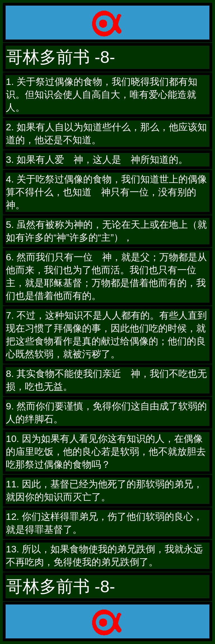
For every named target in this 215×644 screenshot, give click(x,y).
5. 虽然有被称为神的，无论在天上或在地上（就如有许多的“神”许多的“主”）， (106, 231)
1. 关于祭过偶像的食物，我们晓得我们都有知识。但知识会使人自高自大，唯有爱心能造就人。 (102, 94)
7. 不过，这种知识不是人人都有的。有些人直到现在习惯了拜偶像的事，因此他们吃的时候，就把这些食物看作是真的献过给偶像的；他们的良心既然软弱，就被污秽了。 (106, 335)
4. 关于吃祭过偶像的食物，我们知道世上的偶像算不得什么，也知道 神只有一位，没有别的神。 (106, 192)
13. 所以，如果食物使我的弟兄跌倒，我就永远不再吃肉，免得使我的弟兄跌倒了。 (104, 555)
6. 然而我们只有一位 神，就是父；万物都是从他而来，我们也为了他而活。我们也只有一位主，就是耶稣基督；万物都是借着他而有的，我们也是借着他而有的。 (106, 276)
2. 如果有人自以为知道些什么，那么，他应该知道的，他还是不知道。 (106, 133)
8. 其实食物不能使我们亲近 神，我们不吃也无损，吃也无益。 (106, 380)
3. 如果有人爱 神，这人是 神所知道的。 (97, 159)
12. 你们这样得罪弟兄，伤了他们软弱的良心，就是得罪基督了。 (104, 523)
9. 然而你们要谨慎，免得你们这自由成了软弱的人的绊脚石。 (106, 413)
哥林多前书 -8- (60, 57)
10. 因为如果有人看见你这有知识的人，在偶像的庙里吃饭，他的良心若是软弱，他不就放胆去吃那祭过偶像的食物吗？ (106, 451)
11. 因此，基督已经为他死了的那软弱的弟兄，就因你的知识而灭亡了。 (104, 490)
